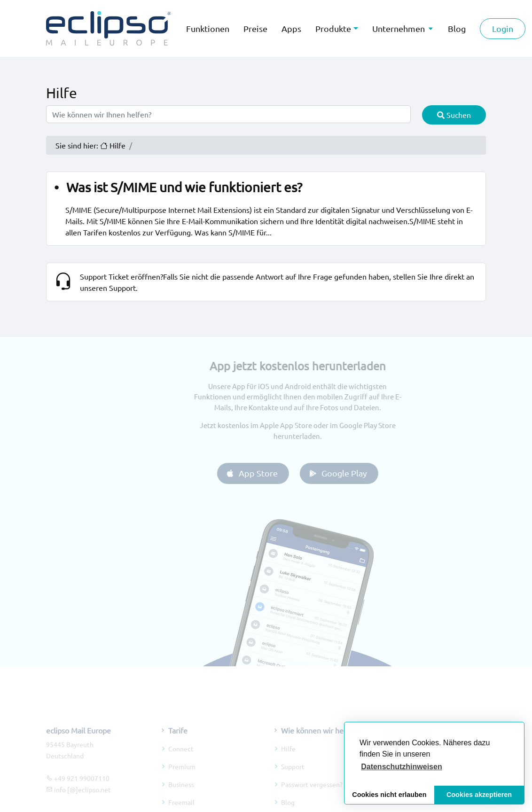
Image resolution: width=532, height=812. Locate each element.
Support (293, 775)
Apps (291, 28)
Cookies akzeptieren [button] (479, 795)
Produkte (333, 28)
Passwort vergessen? (312, 793)
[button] (402, 767)
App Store (260, 473)
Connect (181, 757)
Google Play (346, 473)
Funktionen (208, 28)
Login (503, 28)
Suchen (454, 115)
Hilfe (288, 757)
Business (181, 793)
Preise (255, 28)
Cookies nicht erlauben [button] (389, 795)
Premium (182, 775)
